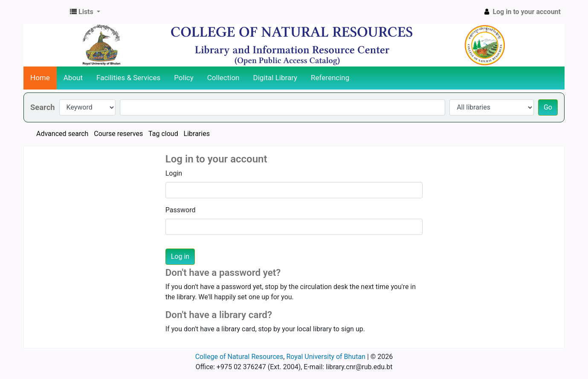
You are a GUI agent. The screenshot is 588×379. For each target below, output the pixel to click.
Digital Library (275, 78)
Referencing (330, 78)
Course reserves (118, 134)
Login (174, 173)
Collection (223, 78)
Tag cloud (163, 134)
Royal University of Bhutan (326, 357)
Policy (184, 78)
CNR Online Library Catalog (45, 12)
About (73, 78)
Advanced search (62, 134)
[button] (85, 12)
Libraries (197, 134)
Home (40, 78)
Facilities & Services (128, 78)
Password (181, 210)
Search (43, 107)
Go (548, 107)
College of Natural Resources (239, 357)
